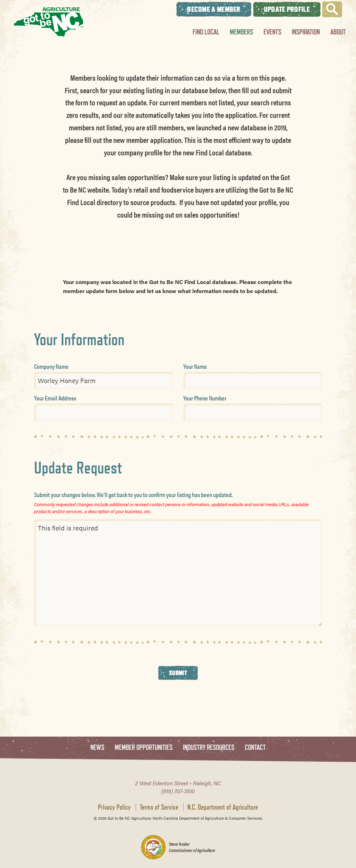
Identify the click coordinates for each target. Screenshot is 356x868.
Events (272, 32)
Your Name (195, 366)
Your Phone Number (205, 398)
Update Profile (287, 9)
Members (241, 32)
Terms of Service (159, 807)
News (97, 748)
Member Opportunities (144, 748)
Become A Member (214, 9)
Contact (255, 748)
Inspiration (306, 32)
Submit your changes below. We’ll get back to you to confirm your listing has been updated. (133, 494)
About (338, 32)
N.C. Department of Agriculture (223, 807)
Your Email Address (55, 398)
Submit (178, 673)
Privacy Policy (114, 807)
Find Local (206, 32)
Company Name (51, 366)
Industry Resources (209, 748)
